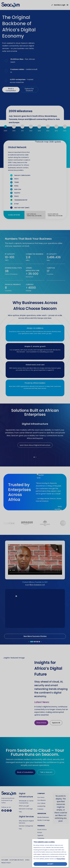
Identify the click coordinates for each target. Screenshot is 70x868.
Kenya (40, 832)
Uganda (40, 835)
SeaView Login (60, 5)
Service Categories (26, 826)
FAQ (20, 812)
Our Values (41, 803)
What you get (24, 806)
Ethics (27, 860)
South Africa (42, 829)
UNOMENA (45, 861)
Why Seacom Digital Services (26, 822)
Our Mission (42, 800)
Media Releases (43, 817)
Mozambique (42, 841)
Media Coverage (44, 820)
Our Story (41, 797)
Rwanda (40, 844)
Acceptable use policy (17, 860)
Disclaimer (5, 860)
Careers (40, 809)
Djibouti (40, 850)
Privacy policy (6, 863)
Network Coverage (26, 809)
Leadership (41, 806)
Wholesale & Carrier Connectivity (26, 802)
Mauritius (41, 847)
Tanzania (41, 838)
